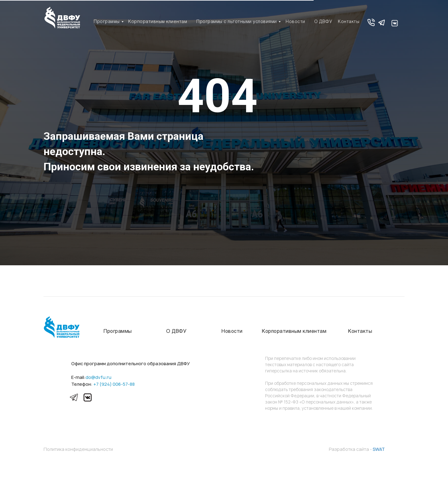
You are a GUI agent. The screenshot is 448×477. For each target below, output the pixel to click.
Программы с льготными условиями (237, 22)
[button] (371, 23)
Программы (107, 22)
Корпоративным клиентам (158, 22)
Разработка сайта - (357, 449)
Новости (295, 22)
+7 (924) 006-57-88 (114, 384)
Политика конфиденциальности (78, 449)
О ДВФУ (323, 22)
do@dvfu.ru (98, 377)
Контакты (349, 22)
